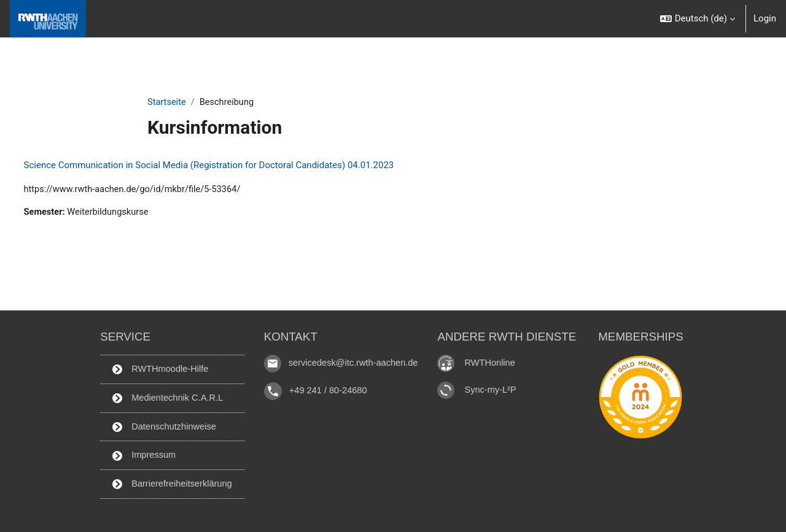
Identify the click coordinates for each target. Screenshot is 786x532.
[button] (698, 19)
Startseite (167, 102)
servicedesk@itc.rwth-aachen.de (355, 360)
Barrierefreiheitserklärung (170, 484)
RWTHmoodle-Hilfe (158, 367)
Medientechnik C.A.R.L (165, 396)
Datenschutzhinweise (162, 425)
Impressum (141, 455)
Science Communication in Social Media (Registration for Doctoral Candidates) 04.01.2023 (232, 166)
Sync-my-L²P (495, 387)
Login (765, 18)
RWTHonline (494, 360)
